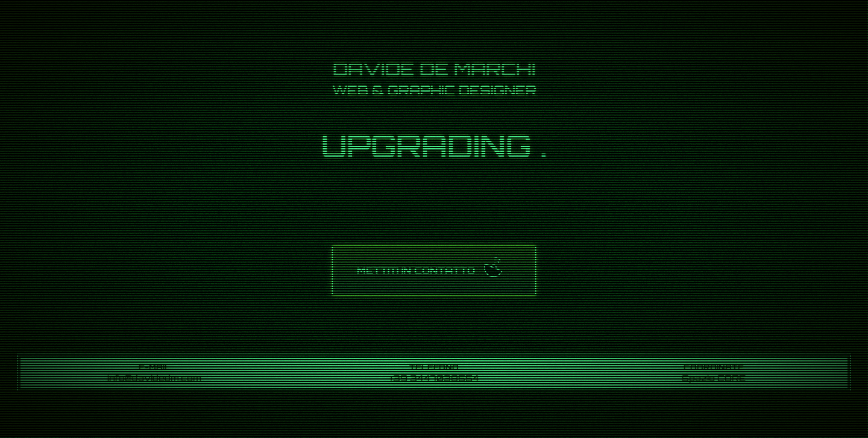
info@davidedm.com (154, 378)
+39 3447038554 (434, 378)
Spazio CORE (714, 378)
